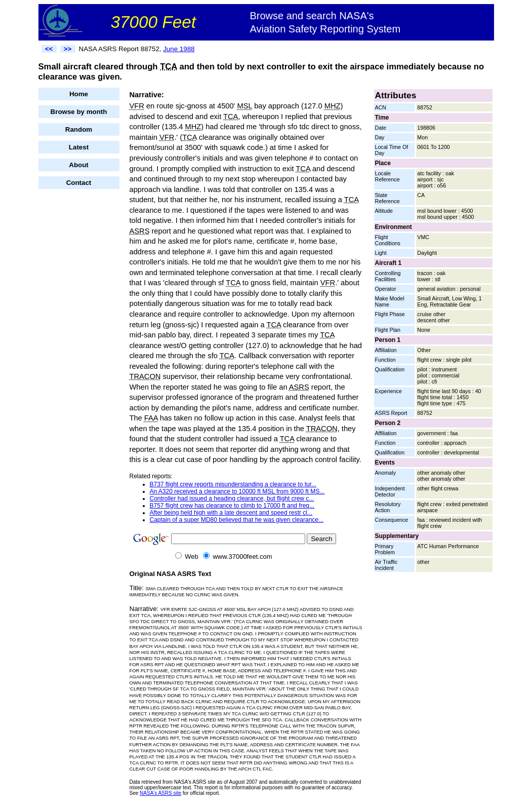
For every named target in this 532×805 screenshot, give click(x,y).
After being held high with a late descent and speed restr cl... (231, 513)
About (79, 165)
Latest (79, 147)
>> (68, 49)
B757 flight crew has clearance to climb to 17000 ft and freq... (232, 506)
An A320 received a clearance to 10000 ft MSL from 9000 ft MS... (237, 491)
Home (79, 94)
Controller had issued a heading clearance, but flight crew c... (232, 499)
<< (49, 49)
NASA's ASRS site (160, 793)
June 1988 (179, 49)
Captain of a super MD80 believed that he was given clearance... (237, 520)
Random (79, 129)
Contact (79, 183)
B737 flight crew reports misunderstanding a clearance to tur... (233, 484)
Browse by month (79, 112)
